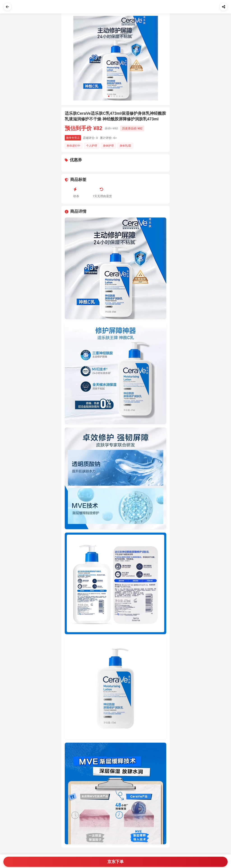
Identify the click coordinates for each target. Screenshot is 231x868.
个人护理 (92, 146)
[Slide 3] (114, 96)
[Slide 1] (109, 96)
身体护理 (108, 146)
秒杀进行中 (74, 146)
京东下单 (115, 862)
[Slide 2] (111, 96)
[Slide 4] (117, 96)
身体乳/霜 (125, 146)
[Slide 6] (122, 96)
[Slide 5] (120, 96)
